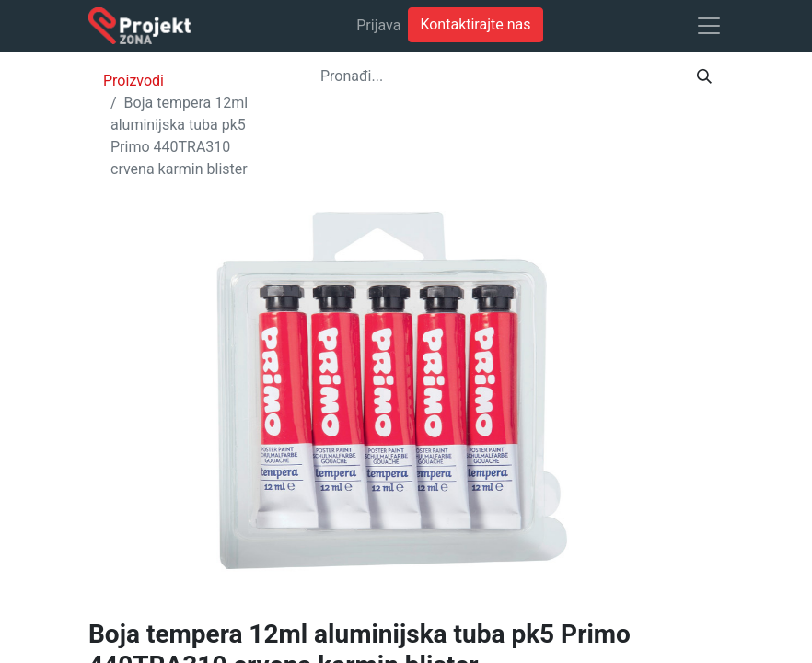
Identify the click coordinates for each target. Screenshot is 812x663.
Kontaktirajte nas (475, 24)
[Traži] (704, 76)
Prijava (378, 25)
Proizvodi (133, 81)
